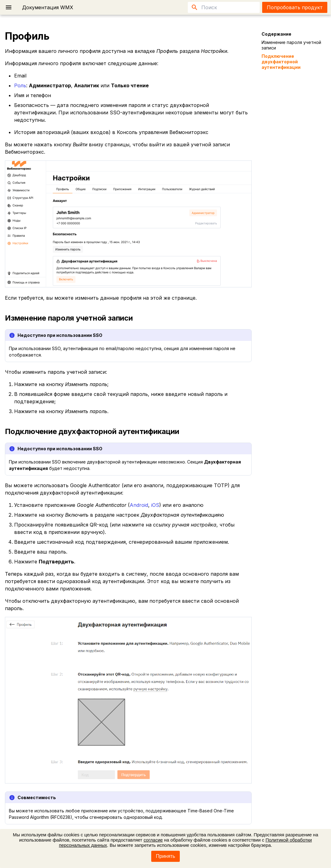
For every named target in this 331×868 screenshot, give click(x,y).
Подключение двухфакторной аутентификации (281, 62)
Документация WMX (48, 7)
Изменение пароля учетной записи (291, 45)
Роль (20, 85)
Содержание (276, 34)
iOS (155, 505)
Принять (165, 856)
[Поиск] (224, 7)
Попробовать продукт (295, 7)
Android (139, 505)
